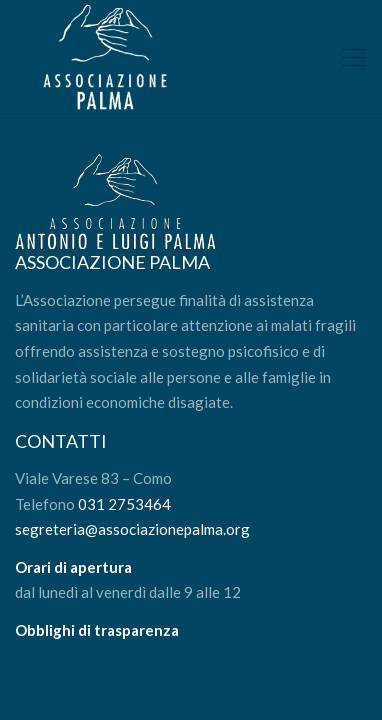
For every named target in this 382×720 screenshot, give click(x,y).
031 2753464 (124, 504)
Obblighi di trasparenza (97, 630)
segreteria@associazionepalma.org (132, 529)
